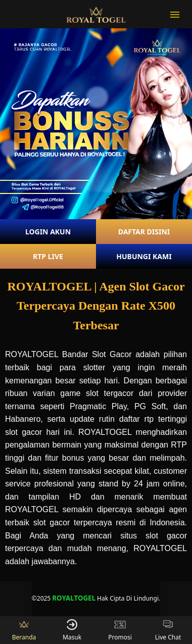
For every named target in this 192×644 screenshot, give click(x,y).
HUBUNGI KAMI (144, 256)
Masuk (72, 630)
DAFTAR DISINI (144, 232)
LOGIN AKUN (48, 232)
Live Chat (168, 630)
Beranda (24, 630)
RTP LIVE (48, 256)
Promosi (120, 630)
